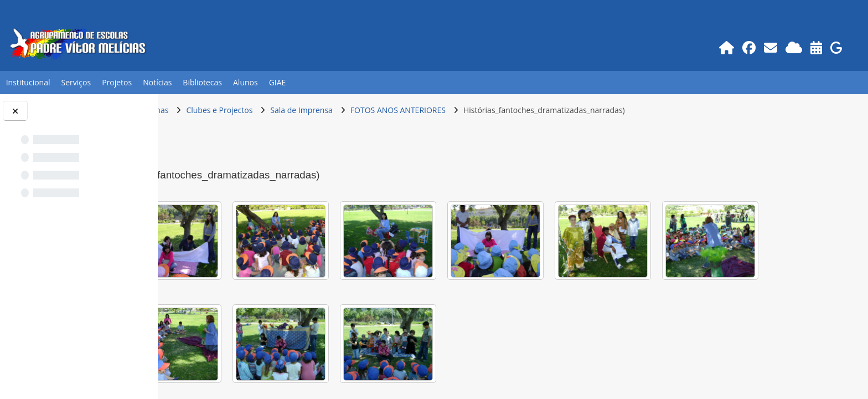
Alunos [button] (246, 82)
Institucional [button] (28, 82)
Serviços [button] (76, 82)
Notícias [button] (157, 82)
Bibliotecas (202, 82)
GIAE (278, 82)
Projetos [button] (117, 82)
